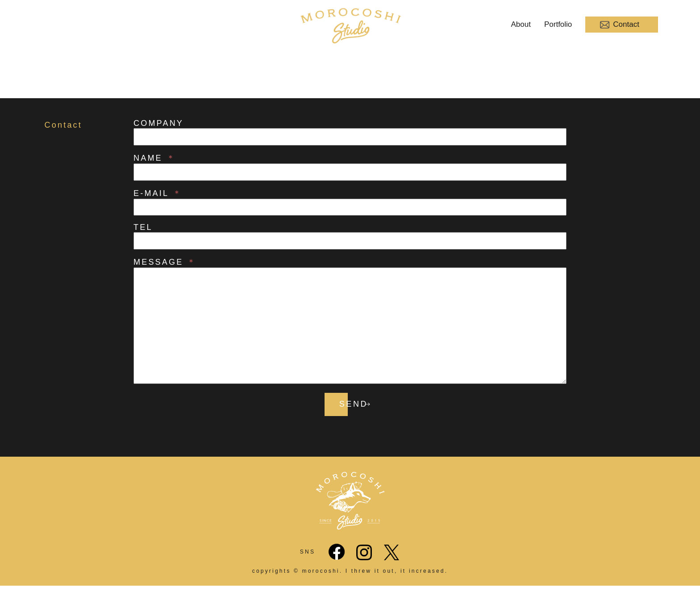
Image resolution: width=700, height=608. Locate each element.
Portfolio (558, 24)
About (521, 24)
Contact (620, 25)
